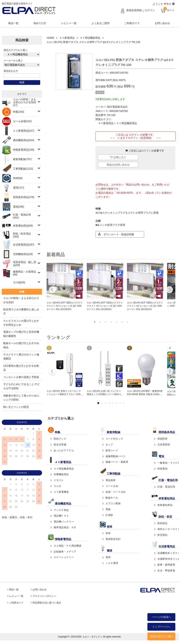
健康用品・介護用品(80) (24, 273)
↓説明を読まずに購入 (161, 636)
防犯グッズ (60, 439)
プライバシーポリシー (44, 596)
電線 (108, 509)
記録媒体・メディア (65, 552)
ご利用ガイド (132, 23)
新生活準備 (60, 445)
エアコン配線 (113, 503)
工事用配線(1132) (23, 169)
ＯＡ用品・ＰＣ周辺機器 (68, 546)
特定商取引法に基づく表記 (47, 603)
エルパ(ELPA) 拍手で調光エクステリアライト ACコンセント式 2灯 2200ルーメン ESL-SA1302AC (105, 306)
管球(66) (18, 178)
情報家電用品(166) (24, 150)
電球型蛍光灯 (113, 539)
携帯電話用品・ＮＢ (65, 527)
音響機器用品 (61, 474)
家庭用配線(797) (22, 159)
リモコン (59, 480)
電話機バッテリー (64, 522)
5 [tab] (117, 322)
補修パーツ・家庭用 (117, 462)
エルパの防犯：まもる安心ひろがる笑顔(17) (24, 102)
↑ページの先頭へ (161, 617)
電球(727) (19, 188)
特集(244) (19, 112)
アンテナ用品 (61, 510)
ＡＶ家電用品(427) (24, 131)
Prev (53, 372)
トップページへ (161, 627)
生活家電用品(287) (24, 245)
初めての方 (40, 23)
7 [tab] (127, 322)
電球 (108, 557)
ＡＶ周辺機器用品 (90, 38)
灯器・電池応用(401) (22, 216)
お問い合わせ (162, 23)
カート (171, 10)
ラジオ (57, 486)
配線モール (112, 498)
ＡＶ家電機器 (61, 492)
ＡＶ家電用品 (67, 38)
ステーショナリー (64, 557)
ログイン (150, 10)
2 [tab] (100, 322)
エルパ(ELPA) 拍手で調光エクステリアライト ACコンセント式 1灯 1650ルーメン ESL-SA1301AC (145, 306)
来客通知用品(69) (23, 226)
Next (169, 290)
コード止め (112, 486)
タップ (109, 445)
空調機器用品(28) (23, 254)
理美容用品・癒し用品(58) (24, 264)
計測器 (109, 515)
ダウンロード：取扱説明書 (116, 234)
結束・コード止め (116, 492)
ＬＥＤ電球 (112, 563)
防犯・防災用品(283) (22, 235)
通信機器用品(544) (24, 140)
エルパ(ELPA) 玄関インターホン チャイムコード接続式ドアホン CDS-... (65, 393)
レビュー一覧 (69, 23)
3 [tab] (106, 322)
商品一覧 (13, 23)
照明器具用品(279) (24, 197)
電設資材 (111, 480)
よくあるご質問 (100, 23)
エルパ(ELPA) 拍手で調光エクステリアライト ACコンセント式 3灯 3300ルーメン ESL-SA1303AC (65, 306)
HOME (50, 38)
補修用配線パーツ (116, 456)
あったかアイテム (64, 450)
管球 (108, 533)
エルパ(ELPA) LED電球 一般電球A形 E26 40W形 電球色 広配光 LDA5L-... (145, 393)
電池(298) (19, 207)
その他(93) (19, 282)
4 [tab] (111, 322)
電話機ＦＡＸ (61, 516)
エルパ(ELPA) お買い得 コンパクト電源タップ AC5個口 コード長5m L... (105, 393)
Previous (53, 290)
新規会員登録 (134, 10)
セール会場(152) (22, 121)
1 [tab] (95, 322)
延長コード (112, 450)
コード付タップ (114, 439)
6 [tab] (122, 322)
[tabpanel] (65, 287)
